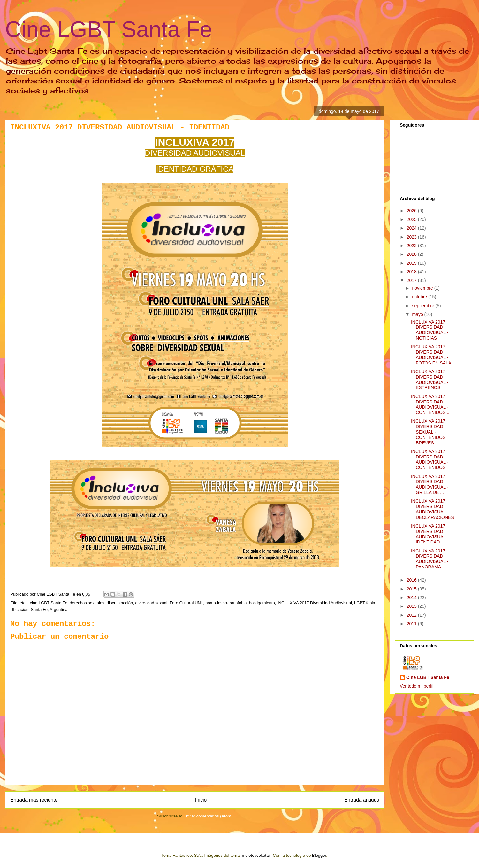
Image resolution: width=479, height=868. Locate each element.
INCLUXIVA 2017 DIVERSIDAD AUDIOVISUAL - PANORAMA (430, 559)
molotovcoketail (256, 855)
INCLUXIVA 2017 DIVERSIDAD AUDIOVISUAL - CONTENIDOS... (430, 404)
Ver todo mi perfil (417, 686)
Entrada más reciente (34, 800)
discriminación (120, 603)
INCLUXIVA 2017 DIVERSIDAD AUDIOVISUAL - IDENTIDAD (430, 534)
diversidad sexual (151, 603)
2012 (412, 615)
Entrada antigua (362, 800)
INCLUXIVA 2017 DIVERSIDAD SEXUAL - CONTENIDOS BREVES (428, 432)
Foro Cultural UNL (186, 603)
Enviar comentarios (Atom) (208, 816)
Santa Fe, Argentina (49, 610)
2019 (412, 263)
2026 (412, 211)
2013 (412, 606)
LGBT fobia (365, 603)
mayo (418, 314)
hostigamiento (262, 603)
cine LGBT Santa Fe (49, 603)
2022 (412, 246)
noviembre (423, 288)
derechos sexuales (87, 603)
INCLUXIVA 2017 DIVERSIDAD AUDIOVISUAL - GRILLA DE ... (430, 484)
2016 (412, 580)
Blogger (319, 855)
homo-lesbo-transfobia (226, 603)
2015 (412, 589)
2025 (412, 219)
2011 (412, 624)
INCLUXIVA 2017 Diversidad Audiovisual (315, 603)
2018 (412, 272)
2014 (412, 598)
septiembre (424, 306)
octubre (420, 297)
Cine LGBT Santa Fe (109, 29)
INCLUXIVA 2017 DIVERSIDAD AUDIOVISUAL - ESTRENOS (430, 379)
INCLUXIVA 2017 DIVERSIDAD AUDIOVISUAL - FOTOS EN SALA (431, 355)
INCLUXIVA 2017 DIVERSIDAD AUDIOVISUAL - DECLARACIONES (433, 509)
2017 (412, 280)
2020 (412, 254)
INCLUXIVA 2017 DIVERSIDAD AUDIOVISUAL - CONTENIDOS (430, 459)
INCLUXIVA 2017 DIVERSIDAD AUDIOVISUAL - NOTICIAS (430, 330)
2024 (412, 228)
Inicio (201, 800)
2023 (412, 237)
